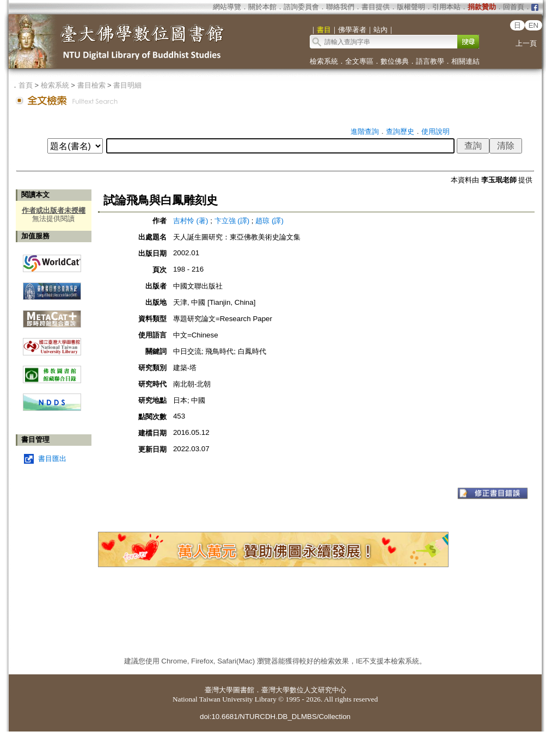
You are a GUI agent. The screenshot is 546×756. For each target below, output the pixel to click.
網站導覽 (227, 7)
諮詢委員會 (301, 7)
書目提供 (376, 7)
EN (534, 25)
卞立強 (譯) (232, 221)
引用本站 (446, 7)
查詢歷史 (400, 131)
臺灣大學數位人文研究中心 (304, 690)
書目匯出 (52, 459)
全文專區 (359, 61)
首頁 (26, 85)
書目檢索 (91, 85)
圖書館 (244, 690)
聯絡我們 (340, 7)
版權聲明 (411, 7)
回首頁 (514, 7)
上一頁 (526, 43)
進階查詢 (365, 131)
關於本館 (262, 7)
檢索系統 (324, 61)
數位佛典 (395, 61)
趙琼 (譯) (269, 221)
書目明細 (127, 85)
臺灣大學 (219, 690)
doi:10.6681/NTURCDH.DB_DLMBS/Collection (275, 717)
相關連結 (465, 61)
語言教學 (430, 61)
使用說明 (435, 131)
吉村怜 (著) (191, 221)
